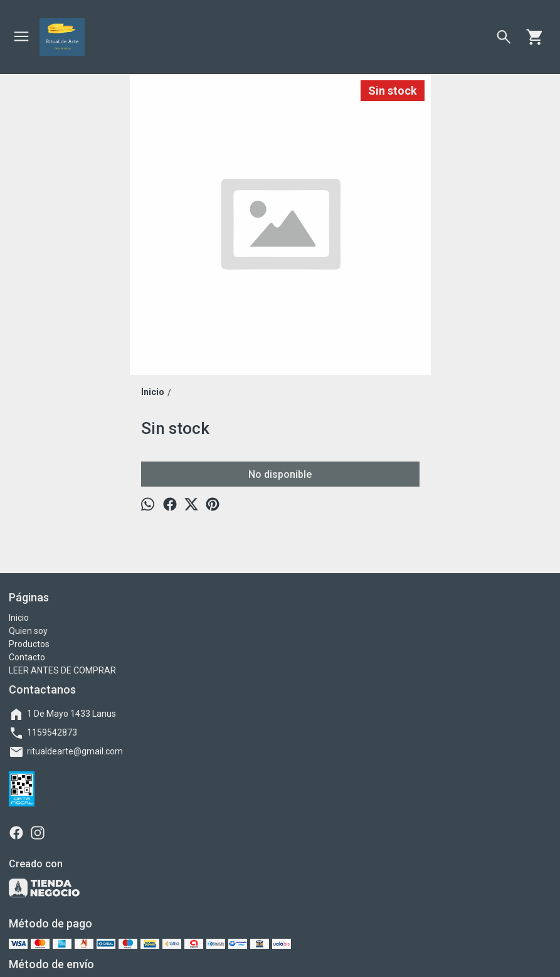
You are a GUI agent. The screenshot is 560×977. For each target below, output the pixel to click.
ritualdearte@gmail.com (66, 752)
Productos (29, 644)
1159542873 (43, 733)
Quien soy (28, 631)
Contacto (27, 657)
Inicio (19, 618)
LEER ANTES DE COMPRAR (62, 670)
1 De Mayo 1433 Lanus (62, 714)
